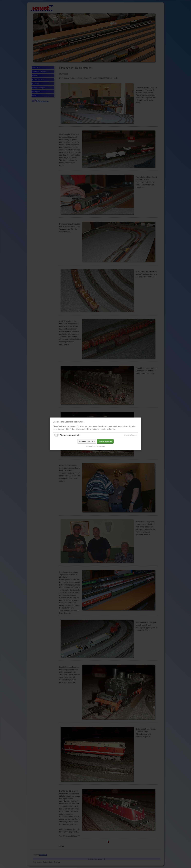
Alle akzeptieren (105, 442)
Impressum (101, 447)
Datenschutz (91, 447)
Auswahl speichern (87, 442)
